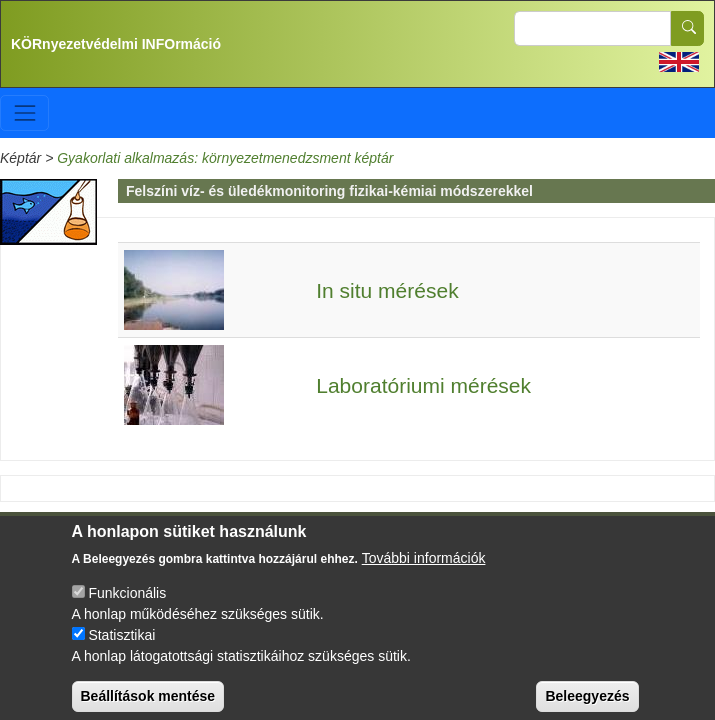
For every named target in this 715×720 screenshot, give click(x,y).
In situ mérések (387, 290)
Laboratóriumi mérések (423, 385)
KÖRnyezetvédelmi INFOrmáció (116, 44)
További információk (424, 571)
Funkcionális (127, 606)
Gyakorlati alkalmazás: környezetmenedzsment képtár (225, 158)
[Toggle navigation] (24, 112)
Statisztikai (121, 648)
